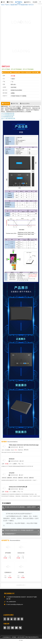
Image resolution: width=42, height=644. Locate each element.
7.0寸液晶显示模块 (23, 5)
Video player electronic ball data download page (24, 445)
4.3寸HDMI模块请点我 (8, 115)
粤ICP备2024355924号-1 (32, 637)
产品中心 (7, 5)
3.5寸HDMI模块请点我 (8, 113)
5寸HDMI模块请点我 (7, 117)
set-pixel (12, 473)
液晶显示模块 (14, 5)
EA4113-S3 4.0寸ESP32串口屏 (18, 487)
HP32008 (8, 572)
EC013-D (12, 459)
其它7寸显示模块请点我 (8, 118)
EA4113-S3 (21, 553)
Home (3, 5)
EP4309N (8, 553)
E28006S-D (34, 553)
